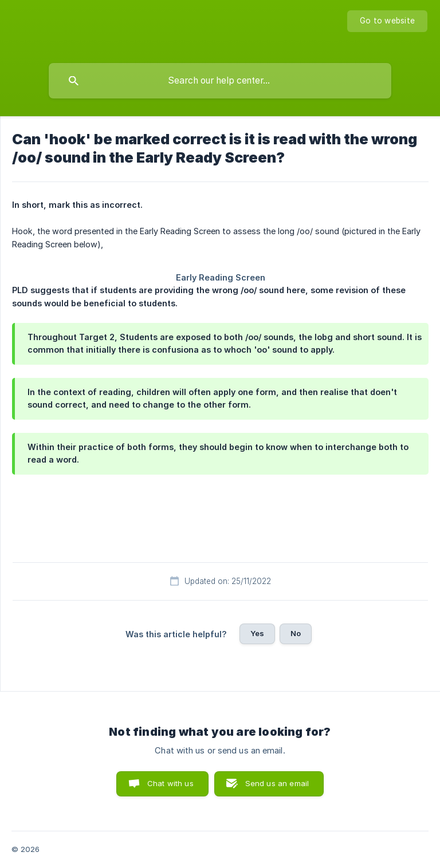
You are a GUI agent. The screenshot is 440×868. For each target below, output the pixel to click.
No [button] (296, 633)
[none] (387, 21)
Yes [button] (257, 633)
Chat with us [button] (170, 783)
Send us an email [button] (277, 783)
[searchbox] (220, 81)
